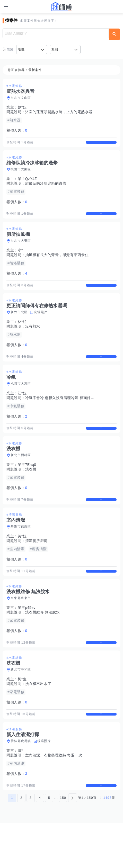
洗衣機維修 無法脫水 (43, 644)
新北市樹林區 (21, 478)
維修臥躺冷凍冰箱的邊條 (46, 188)
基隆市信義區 (21, 554)
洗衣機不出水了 (38, 720)
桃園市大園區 (21, 174)
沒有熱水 (33, 340)
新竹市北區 (19, 326)
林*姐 (22, 335)
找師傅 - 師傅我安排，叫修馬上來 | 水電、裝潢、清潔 (61, 7)
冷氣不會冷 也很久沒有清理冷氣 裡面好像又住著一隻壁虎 (73, 416)
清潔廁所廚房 (36, 568)
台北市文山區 (21, 98)
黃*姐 (22, 563)
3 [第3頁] (31, 843)
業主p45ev (27, 639)
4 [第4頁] (40, 843)
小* (20, 259)
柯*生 (22, 715)
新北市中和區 (21, 706)
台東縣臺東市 (21, 630)
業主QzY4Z (27, 183)
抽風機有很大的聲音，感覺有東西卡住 (57, 264)
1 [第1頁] (12, 843)
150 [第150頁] (63, 843)
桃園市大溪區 (21, 402)
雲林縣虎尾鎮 (21, 782)
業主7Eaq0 (27, 487)
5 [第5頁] (49, 843)
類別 (55, 49)
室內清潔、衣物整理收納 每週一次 (54, 796)
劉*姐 (22, 107)
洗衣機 (31, 492)
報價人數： (17, 130)
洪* (20, 791)
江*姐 (22, 411)
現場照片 (41, 326)
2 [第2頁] (21, 843)
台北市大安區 (21, 250)
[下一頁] (73, 843)
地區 (21, 49)
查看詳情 (101, 144)
